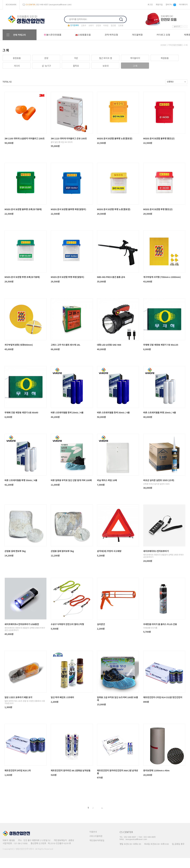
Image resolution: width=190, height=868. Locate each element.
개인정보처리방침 (97, 841)
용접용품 (17, 58)
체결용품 (165, 58)
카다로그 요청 (163, 35)
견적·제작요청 (111, 35)
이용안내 (93, 832)
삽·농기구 (46, 66)
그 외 (186, 45)
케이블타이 (135, 58)
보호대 (106, 66)
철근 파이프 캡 (106, 58)
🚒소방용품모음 (83, 35)
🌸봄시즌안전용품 (52, 35)
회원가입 (159, 5)
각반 (76, 58)
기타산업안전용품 (175, 45)
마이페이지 (183, 5)
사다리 (17, 66)
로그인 (150, 5)
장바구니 (171, 5)
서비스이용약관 (96, 836)
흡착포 (76, 66)
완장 (46, 58)
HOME (163, 45)
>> (102, 808)
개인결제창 (137, 35)
